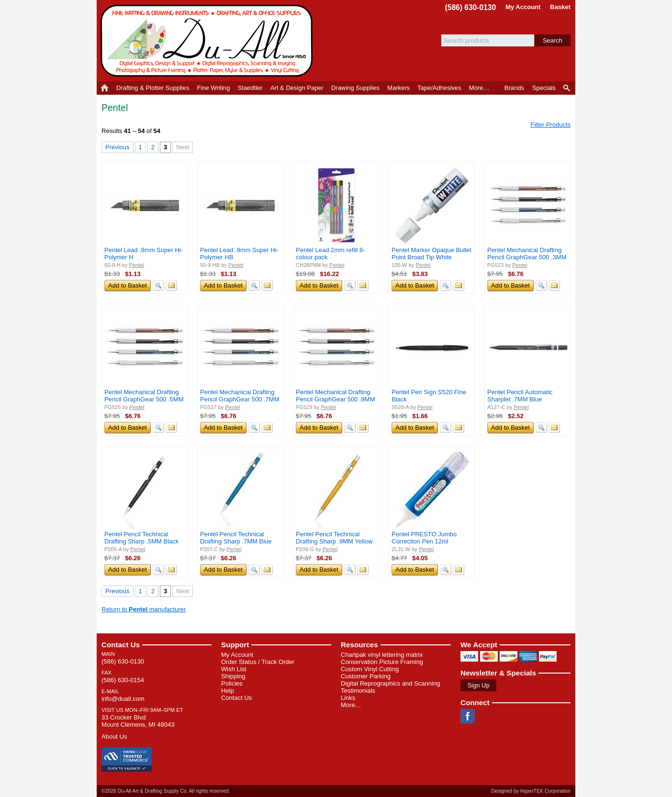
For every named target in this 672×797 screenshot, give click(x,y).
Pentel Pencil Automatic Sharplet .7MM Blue (520, 396)
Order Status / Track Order (258, 662)
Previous (118, 147)
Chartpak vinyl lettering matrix (382, 655)
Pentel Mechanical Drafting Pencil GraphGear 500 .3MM (527, 254)
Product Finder (567, 88)
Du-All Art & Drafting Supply (208, 41)
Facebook (468, 716)
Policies (232, 683)
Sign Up (478, 685)
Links (348, 698)
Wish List (234, 669)
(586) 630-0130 (471, 7)
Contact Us (121, 645)
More (479, 88)
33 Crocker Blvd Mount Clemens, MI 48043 (138, 721)
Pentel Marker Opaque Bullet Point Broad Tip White (431, 254)
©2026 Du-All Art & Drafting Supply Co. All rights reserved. (166, 791)
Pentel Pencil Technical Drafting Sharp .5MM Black (141, 538)
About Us (114, 736)
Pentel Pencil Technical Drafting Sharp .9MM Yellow (334, 538)
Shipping (233, 676)
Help (228, 691)
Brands (514, 88)
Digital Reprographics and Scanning (390, 683)
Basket (560, 7)
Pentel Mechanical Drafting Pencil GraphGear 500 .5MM (144, 396)
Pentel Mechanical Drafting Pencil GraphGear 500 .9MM (335, 396)
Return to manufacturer (144, 609)
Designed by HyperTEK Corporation (531, 791)
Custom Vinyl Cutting (370, 669)
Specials (544, 88)
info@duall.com (123, 699)
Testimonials (358, 691)
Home (105, 88)
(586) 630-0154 (123, 680)
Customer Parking (366, 676)
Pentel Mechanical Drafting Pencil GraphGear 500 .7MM (240, 396)
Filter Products (550, 125)
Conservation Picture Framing (382, 662)
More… (351, 705)
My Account (523, 7)
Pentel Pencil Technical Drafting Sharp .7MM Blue (236, 538)
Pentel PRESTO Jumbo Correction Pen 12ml (424, 538)
